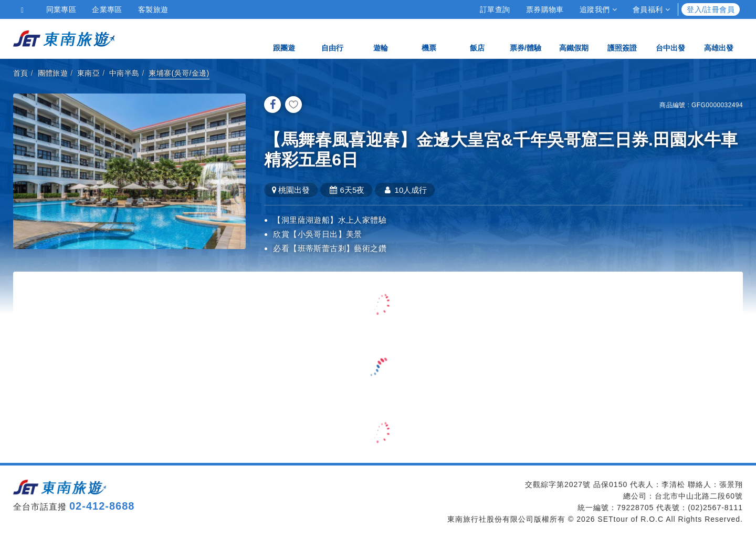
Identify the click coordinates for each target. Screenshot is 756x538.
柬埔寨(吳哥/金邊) (179, 73)
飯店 (477, 38)
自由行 (332, 38)
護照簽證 (622, 38)
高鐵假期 (574, 38)
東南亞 (88, 73)
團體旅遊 (53, 73)
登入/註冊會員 (711, 9)
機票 (429, 38)
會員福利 (651, 9)
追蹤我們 (598, 9)
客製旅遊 (153, 9)
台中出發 (670, 38)
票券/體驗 (526, 38)
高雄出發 (719, 38)
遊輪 (381, 38)
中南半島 (124, 73)
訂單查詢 (495, 9)
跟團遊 (284, 38)
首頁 (21, 73)
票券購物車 (545, 9)
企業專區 (107, 9)
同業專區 (61, 9)
